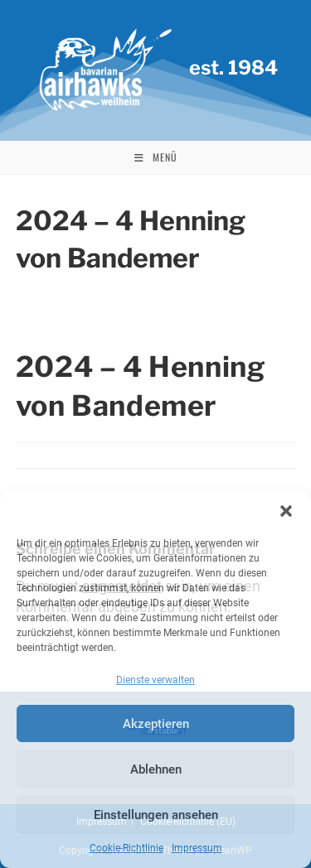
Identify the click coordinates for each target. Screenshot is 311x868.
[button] (286, 511)
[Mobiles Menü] (156, 157)
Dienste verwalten (155, 680)
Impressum (197, 848)
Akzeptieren (156, 724)
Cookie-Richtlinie (126, 848)
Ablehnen (156, 769)
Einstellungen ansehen (156, 815)
